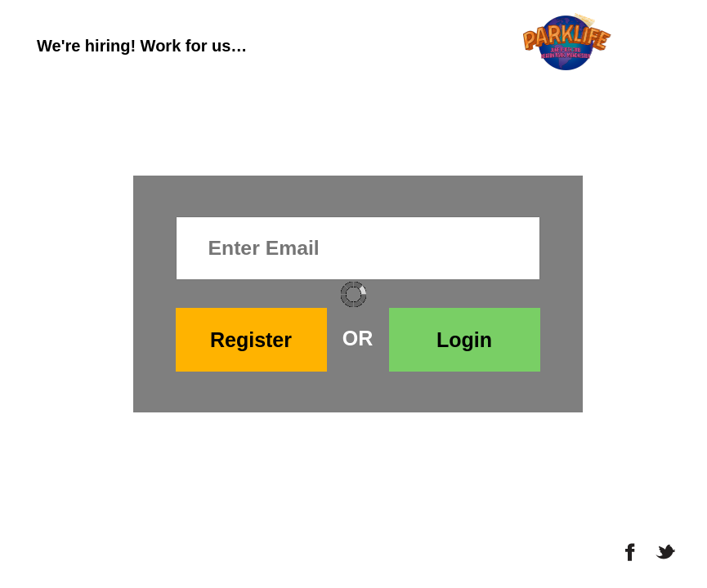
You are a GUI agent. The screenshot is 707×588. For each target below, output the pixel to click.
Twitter (667, 552)
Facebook (631, 552)
